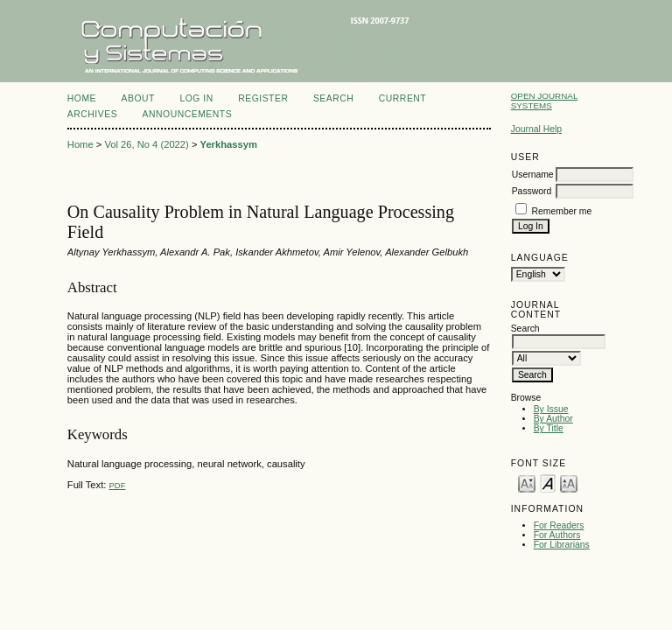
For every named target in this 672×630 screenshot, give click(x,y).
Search (333, 98)
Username (533, 175)
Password (532, 191)
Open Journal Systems (545, 101)
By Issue (551, 409)
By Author (553, 419)
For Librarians (562, 545)
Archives (92, 114)
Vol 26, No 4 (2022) (146, 144)
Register (263, 98)
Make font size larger (569, 483)
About (138, 98)
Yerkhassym (229, 144)
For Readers (559, 525)
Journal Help (536, 129)
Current (402, 98)
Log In (196, 98)
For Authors (557, 535)
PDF (117, 485)
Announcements (188, 114)
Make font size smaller (527, 483)
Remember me (562, 211)
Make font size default (548, 483)
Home (82, 98)
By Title (549, 428)
